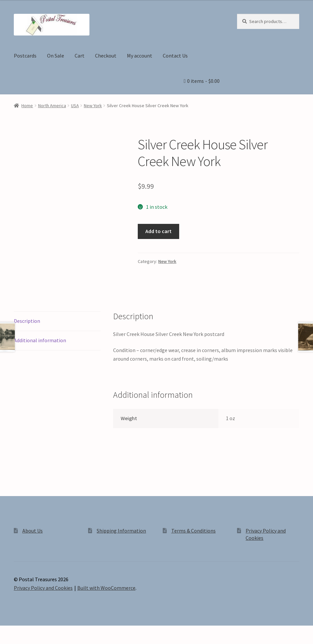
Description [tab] (27, 321)
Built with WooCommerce (106, 588)
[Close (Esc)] (55, 632)
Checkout (106, 56)
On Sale (56, 56)
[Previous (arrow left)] (7, 641)
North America (52, 106)
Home (27, 106)
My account (140, 56)
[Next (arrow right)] (23, 641)
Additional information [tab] (40, 340)
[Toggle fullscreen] (23, 632)
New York (93, 106)
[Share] (39, 632)
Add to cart (158, 231)
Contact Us (175, 56)
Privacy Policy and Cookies (43, 588)
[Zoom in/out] (7, 632)
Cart (80, 56)
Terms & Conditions (193, 531)
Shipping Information (121, 531)
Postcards (25, 56)
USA (75, 106)
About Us (33, 531)
